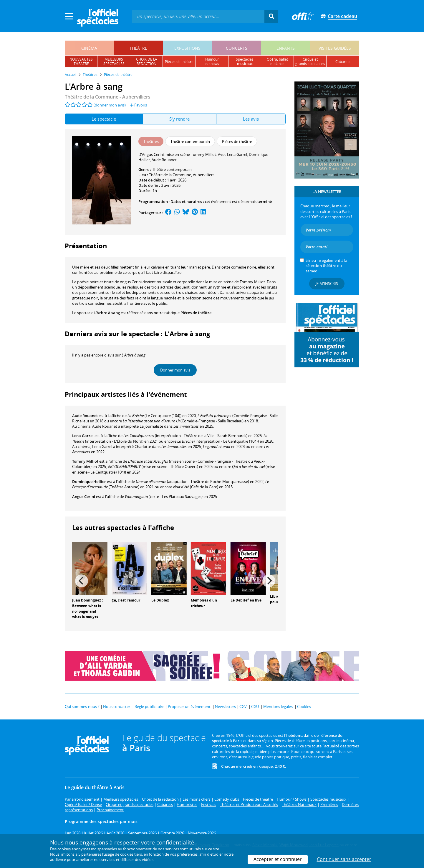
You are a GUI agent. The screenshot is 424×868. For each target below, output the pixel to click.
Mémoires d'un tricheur (204, 603)
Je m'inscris (327, 284)
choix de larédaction (147, 61)
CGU (255, 707)
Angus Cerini (84, 497)
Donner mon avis (175, 370)
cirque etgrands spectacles (310, 61)
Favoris (139, 105)
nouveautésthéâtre (81, 61)
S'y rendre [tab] (179, 119)
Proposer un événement (189, 707)
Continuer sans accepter (344, 859)
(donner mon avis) (110, 105)
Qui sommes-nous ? (82, 707)
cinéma (89, 48)
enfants (286, 48)
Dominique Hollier (89, 482)
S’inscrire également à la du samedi (326, 266)
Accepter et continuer (278, 859)
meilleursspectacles (114, 61)
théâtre (138, 48)
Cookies (304, 707)
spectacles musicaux (245, 61)
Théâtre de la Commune (170, 175)
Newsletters (225, 707)
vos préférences (184, 854)
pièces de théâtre (179, 62)
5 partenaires (90, 854)
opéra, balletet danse (277, 61)
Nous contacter (117, 707)
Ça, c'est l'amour (126, 600)
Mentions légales (278, 707)
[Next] (269, 581)
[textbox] (198, 16)
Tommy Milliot (85, 461)
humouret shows (212, 61)
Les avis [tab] (251, 119)
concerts (237, 48)
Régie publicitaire (149, 707)
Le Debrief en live (246, 600)
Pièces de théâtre (196, 313)
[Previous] (82, 581)
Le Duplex (160, 600)
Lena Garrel (83, 436)
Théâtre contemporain (172, 169)
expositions (187, 48)
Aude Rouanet (85, 416)
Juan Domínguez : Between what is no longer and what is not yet (87, 608)
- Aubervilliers (108, 97)
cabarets (343, 62)
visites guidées (335, 48)
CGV (243, 707)
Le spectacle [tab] (104, 119)
